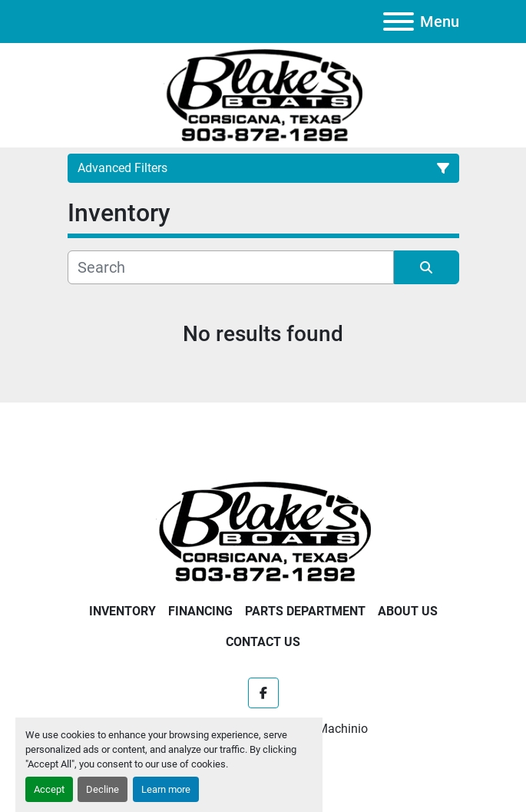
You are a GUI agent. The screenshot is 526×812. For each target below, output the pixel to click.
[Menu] (399, 22)
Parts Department (305, 611)
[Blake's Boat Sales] (263, 530)
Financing (200, 611)
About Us (408, 611)
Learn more (166, 789)
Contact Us (263, 642)
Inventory (122, 611)
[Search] (231, 267)
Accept (49, 789)
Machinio (342, 729)
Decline (103, 789)
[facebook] (263, 693)
